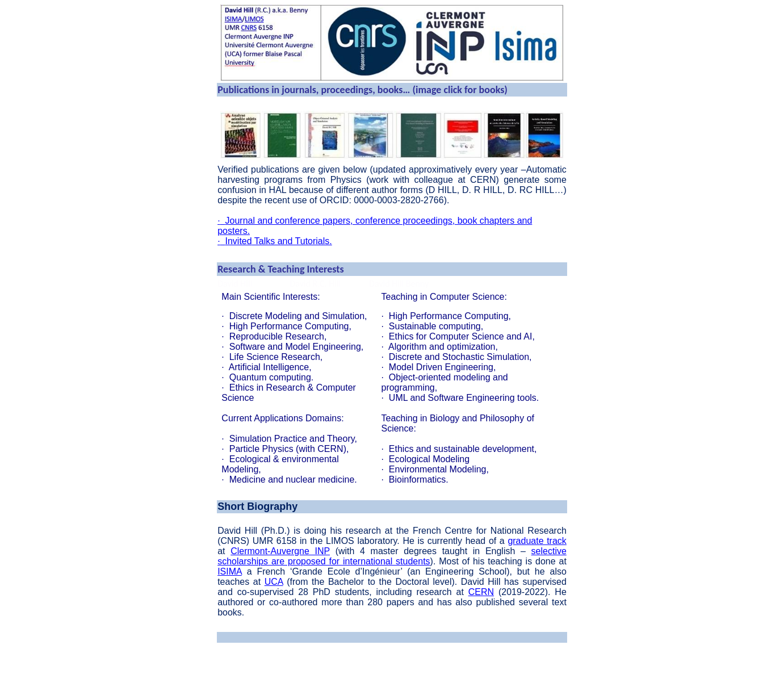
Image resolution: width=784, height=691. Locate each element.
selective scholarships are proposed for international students (392, 556)
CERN (481, 592)
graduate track (537, 541)
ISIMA (230, 571)
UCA (274, 582)
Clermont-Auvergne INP (280, 551)
